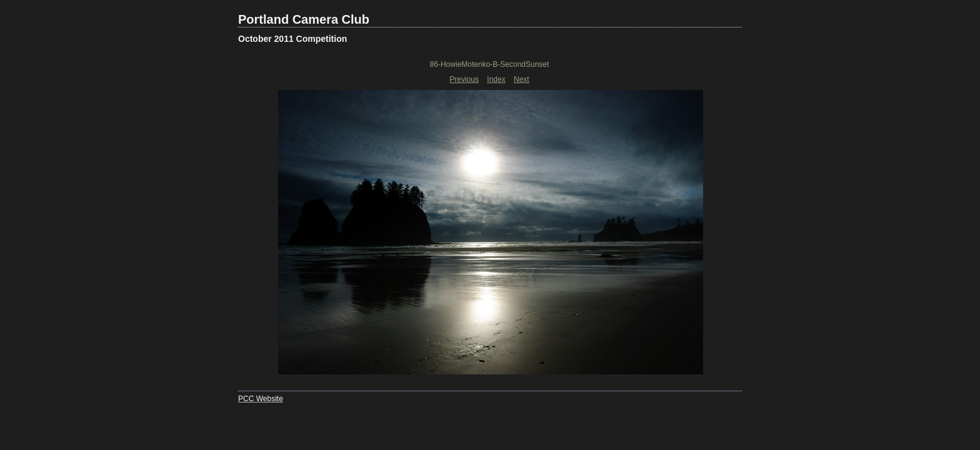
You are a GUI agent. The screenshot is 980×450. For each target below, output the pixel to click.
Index (496, 79)
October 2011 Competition (292, 39)
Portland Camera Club (304, 19)
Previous (464, 79)
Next (522, 79)
